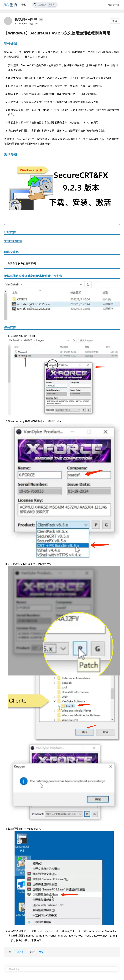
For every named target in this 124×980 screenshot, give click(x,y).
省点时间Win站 (13, 241)
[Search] (45, 5)
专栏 (24, 5)
